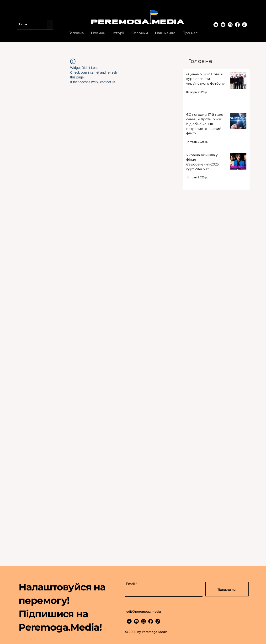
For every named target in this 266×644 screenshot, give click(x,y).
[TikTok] (245, 25)
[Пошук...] (27, 24)
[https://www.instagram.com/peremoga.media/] (144, 621)
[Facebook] (237, 25)
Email (130, 584)
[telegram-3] (216, 25)
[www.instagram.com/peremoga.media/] (230, 25)
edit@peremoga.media (144, 611)
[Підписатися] (227, 589)
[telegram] (129, 621)
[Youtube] (223, 25)
